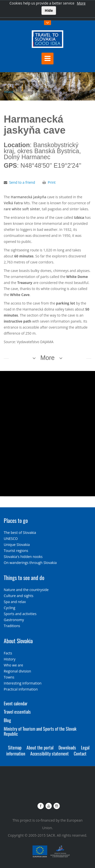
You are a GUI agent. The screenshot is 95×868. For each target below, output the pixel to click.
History (10, 659)
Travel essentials (17, 712)
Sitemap (15, 747)
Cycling (9, 608)
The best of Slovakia (20, 533)
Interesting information (23, 683)
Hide (49, 10)
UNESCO (11, 539)
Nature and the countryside (26, 590)
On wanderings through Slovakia (30, 563)
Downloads (67, 747)
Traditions (12, 626)
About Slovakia (18, 641)
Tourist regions (16, 551)
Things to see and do (24, 577)
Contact (80, 753)
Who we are (13, 665)
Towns (9, 677)
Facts (8, 653)
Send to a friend (22, 182)
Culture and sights (18, 596)
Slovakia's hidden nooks (23, 557)
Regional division (17, 671)
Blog (7, 720)
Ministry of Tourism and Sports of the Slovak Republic (40, 731)
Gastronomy (14, 620)
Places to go (16, 520)
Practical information (21, 689)
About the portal (40, 747)
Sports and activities (20, 614)
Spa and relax (15, 602)
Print (52, 182)
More (81, 3)
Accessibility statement (49, 753)
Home (9, 92)
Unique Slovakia (17, 545)
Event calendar (16, 703)
